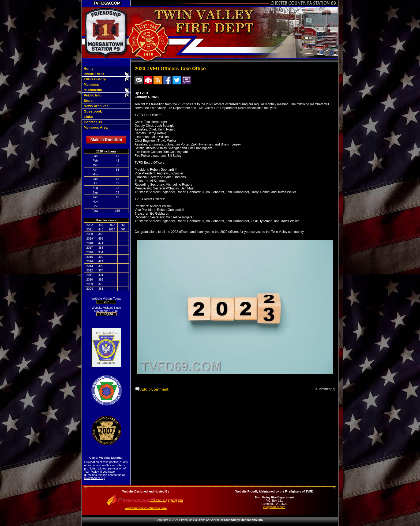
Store (88, 101)
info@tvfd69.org (95, 478)
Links (88, 117)
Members (91, 85)
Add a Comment (154, 389)
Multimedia (92, 90)
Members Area (95, 127)
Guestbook (92, 111)
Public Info (92, 95)
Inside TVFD (93, 74)
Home (88, 68)
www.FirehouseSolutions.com (146, 508)
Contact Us (92, 122)
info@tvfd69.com (274, 507)
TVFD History (94, 79)
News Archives (96, 106)
